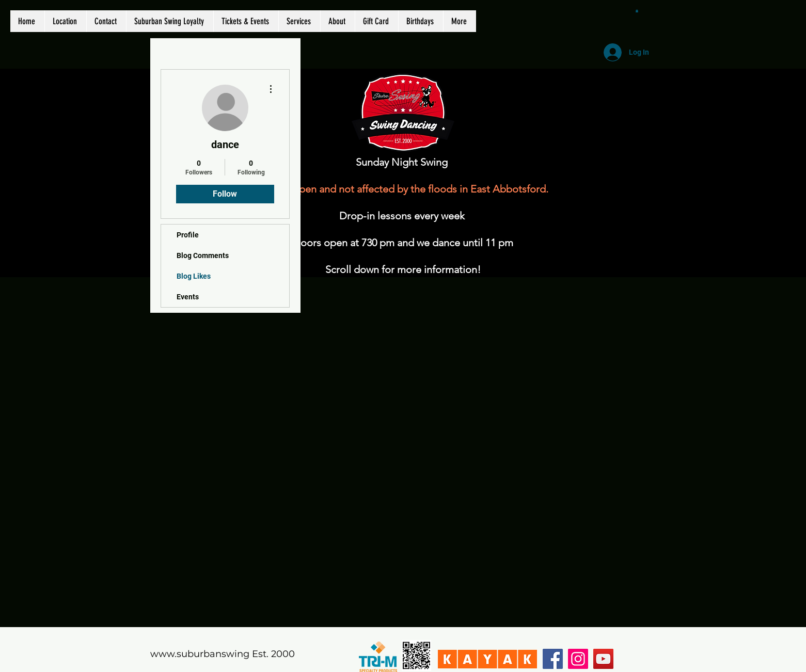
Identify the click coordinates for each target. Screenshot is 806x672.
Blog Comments (203, 255)
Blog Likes (194, 276)
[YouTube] (603, 659)
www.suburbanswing (200, 654)
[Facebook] (553, 659)
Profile (188, 235)
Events (188, 297)
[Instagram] (578, 659)
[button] (637, 11)
